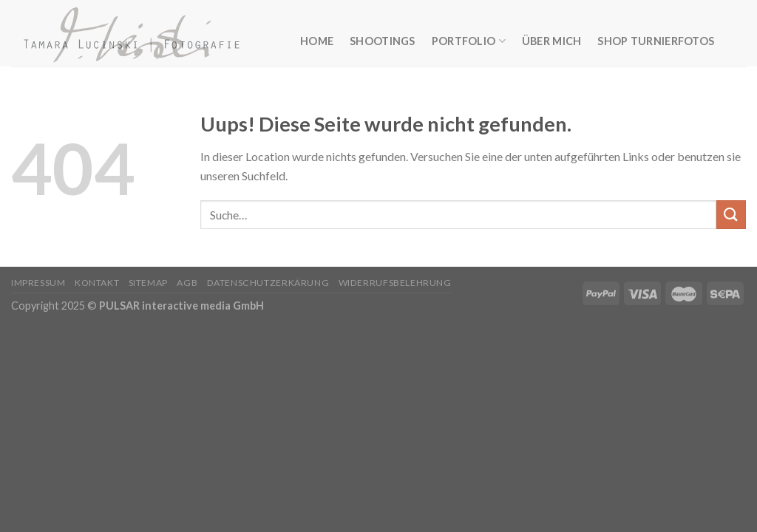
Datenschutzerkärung (268, 283)
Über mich (552, 41)
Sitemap (148, 283)
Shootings (383, 41)
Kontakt (97, 283)
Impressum (38, 283)
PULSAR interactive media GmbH (181, 306)
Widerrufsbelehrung (395, 283)
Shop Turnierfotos (656, 41)
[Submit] (731, 215)
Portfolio (469, 41)
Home (317, 41)
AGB (187, 283)
